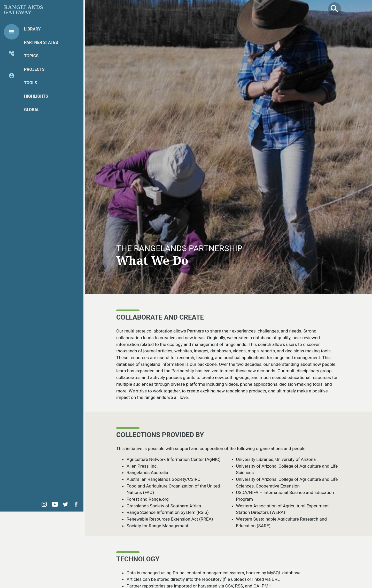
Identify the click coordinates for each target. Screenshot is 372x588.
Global (32, 110)
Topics (31, 56)
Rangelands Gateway (24, 10)
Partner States (41, 42)
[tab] (12, 32)
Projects (34, 69)
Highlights (36, 96)
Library (32, 29)
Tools (30, 83)
